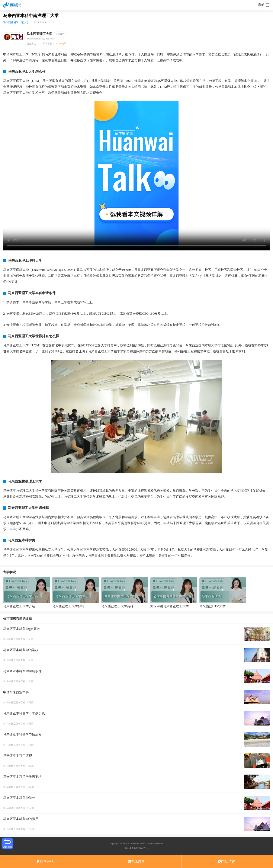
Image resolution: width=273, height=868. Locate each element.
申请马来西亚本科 (16, 692)
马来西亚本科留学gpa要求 (22, 629)
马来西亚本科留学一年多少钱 (24, 713)
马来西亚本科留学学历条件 (22, 671)
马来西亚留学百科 (16, 639)
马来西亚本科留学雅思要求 (22, 777)
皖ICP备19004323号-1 (136, 848)
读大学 (25, 22)
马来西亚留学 (11, 22)
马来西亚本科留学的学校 (21, 650)
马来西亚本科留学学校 (19, 798)
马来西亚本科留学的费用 (21, 819)
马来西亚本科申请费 (18, 756)
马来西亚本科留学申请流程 (22, 734)
